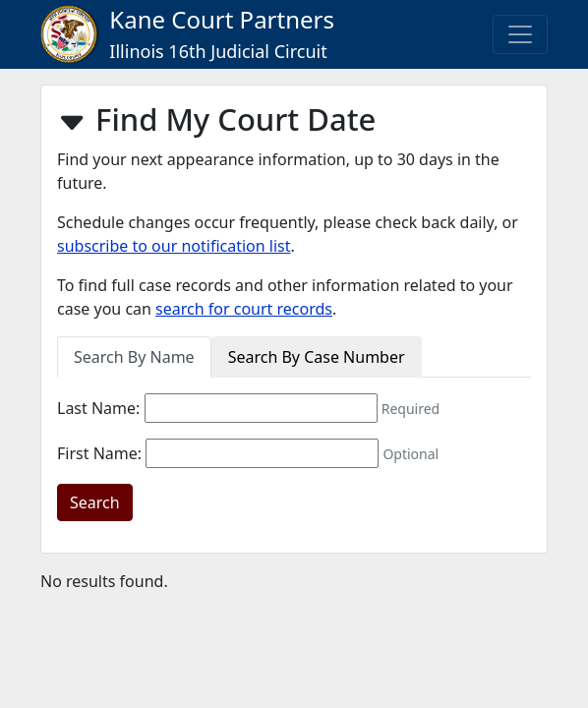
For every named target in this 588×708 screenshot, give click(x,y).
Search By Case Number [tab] (317, 357)
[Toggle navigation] (520, 34)
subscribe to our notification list (174, 246)
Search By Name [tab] (134, 357)
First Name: (99, 453)
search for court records (244, 309)
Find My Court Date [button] (216, 120)
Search (95, 502)
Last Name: (98, 408)
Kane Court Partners (187, 33)
